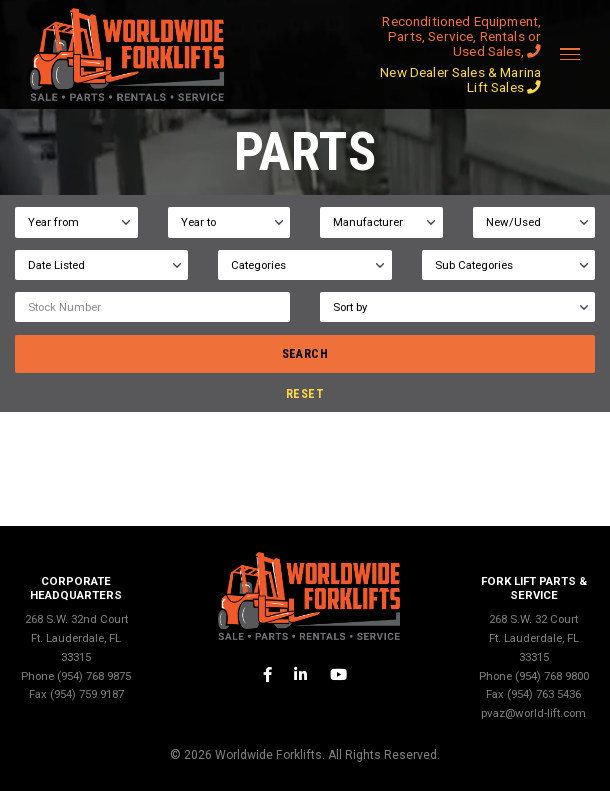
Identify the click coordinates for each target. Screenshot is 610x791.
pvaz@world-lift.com (533, 713)
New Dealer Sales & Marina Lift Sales (460, 79)
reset (305, 394)
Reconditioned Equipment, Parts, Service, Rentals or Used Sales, (461, 36)
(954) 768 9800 (552, 676)
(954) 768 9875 (94, 676)
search (305, 354)
